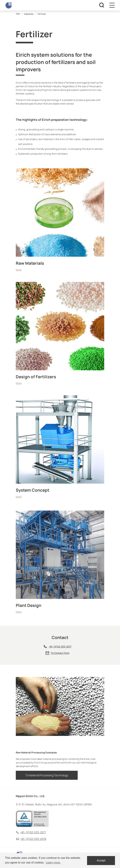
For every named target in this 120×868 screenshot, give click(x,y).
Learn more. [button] (53, 863)
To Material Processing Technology (47, 775)
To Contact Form (60, 653)
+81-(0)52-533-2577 (60, 647)
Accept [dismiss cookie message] (101, 860)
